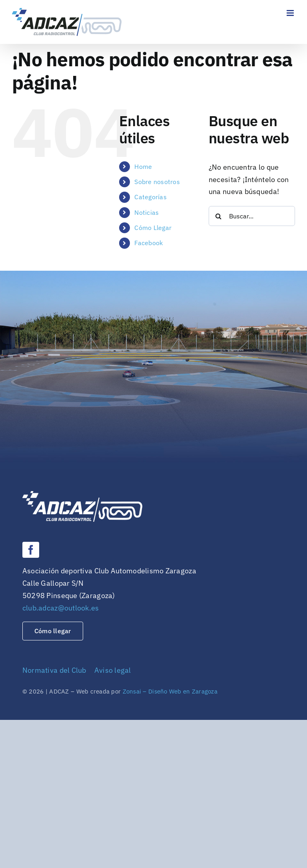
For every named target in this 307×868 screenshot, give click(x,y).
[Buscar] (219, 216)
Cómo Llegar (153, 228)
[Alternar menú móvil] (291, 13)
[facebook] (31, 550)
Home (143, 166)
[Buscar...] (252, 216)
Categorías (151, 197)
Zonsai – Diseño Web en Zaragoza (170, 691)
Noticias (147, 212)
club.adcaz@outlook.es (61, 608)
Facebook (149, 243)
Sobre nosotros (157, 182)
